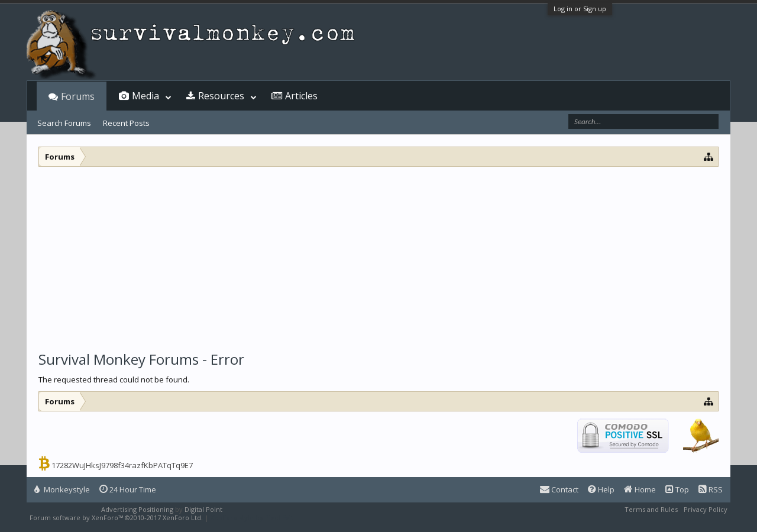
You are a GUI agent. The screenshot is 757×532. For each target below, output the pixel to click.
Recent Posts (126, 123)
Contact (559, 489)
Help (601, 489)
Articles (301, 96)
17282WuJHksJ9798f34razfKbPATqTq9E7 (122, 465)
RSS (711, 489)
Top (677, 489)
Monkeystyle (62, 489)
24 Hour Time (128, 489)
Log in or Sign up (580, 9)
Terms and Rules (651, 509)
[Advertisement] (378, 255)
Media (145, 96)
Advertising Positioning (137, 509)
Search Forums (64, 123)
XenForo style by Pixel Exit (252, 518)
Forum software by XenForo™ (116, 518)
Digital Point (203, 509)
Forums (78, 96)
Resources (221, 96)
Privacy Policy (706, 509)
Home (640, 489)
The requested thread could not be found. (114, 379)
